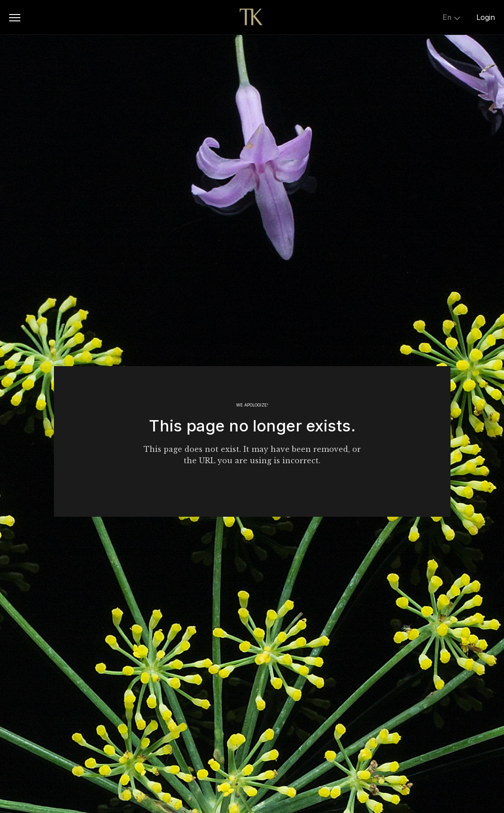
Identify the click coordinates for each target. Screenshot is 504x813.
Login (486, 17)
